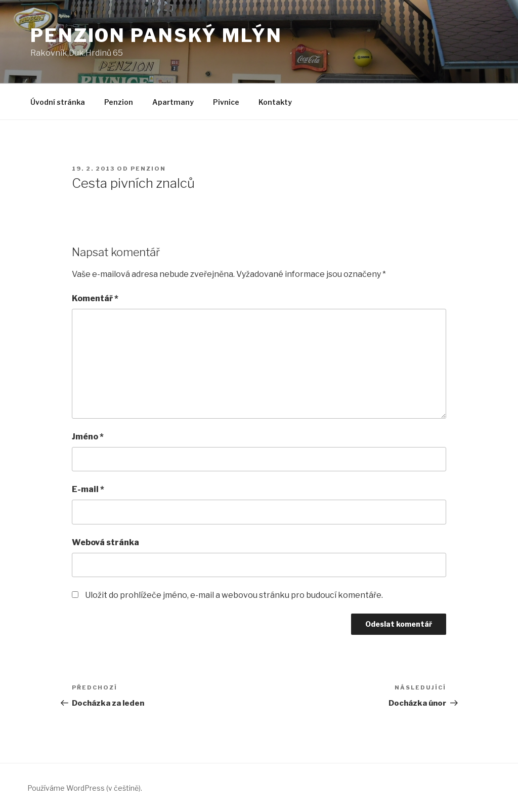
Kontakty (275, 102)
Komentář (95, 298)
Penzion (119, 102)
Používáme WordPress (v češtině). (85, 788)
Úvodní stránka (58, 102)
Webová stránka (105, 542)
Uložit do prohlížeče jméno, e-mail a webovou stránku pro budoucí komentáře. (234, 595)
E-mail (88, 489)
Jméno (88, 437)
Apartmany (173, 102)
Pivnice (226, 102)
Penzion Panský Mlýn (156, 35)
